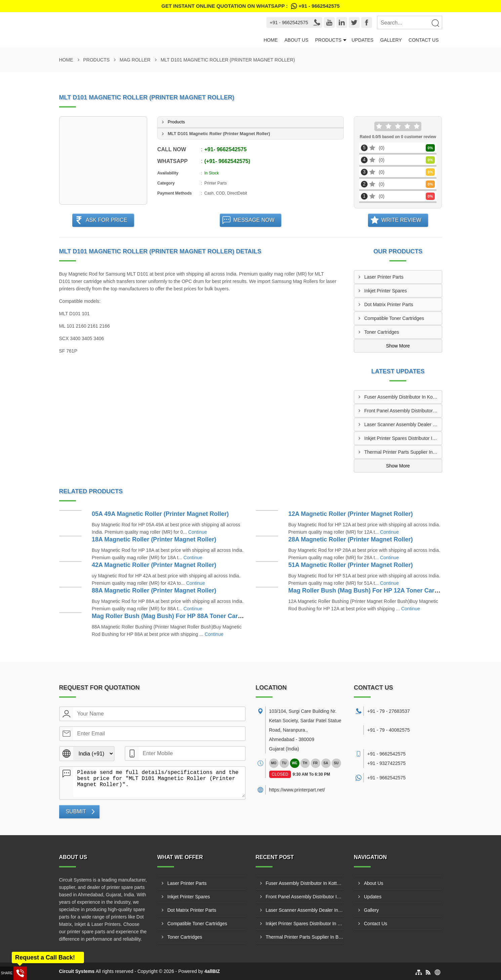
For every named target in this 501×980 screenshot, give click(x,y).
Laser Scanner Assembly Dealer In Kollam (403, 424)
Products (328, 40)
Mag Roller (135, 60)
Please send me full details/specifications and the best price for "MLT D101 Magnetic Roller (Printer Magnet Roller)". (159, 782)
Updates (362, 40)
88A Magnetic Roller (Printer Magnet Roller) (154, 590)
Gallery (391, 40)
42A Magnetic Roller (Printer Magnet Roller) (154, 565)
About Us (296, 40)
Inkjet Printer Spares (386, 291)
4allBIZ (212, 971)
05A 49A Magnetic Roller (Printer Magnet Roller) (160, 514)
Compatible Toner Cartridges (394, 318)
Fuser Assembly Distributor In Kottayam (403, 397)
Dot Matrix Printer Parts (389, 304)
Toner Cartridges (382, 332)
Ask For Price (107, 220)
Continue (198, 532)
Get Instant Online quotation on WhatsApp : (250, 6)
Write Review (401, 220)
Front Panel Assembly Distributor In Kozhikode (403, 411)
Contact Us (424, 40)
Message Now (254, 220)
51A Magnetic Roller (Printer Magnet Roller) (350, 565)
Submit (76, 811)
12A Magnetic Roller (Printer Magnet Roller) (350, 514)
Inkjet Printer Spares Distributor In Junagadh (403, 438)
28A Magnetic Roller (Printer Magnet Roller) (350, 539)
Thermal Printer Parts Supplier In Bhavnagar (403, 452)
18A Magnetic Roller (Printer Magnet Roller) (154, 539)
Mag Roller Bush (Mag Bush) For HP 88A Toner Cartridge (173, 616)
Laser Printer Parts (384, 277)
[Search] (435, 23)
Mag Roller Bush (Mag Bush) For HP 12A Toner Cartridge (370, 590)
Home (270, 40)
